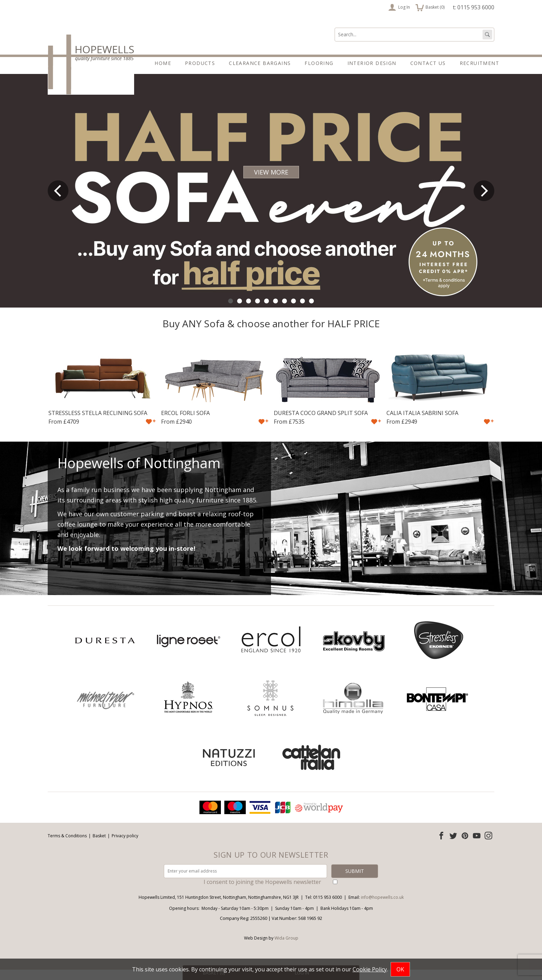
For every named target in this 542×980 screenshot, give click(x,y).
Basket (99, 846)
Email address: (0, 809)
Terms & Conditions (67, 846)
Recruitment (479, 63)
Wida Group (286, 948)
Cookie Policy (370, 969)
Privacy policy (125, 846)
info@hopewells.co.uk (382, 908)
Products (200, 63)
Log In (399, 7)
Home (163, 63)
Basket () (430, 7)
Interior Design (372, 63)
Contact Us (428, 63)
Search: (335, 28)
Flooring (319, 63)
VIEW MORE (271, 182)
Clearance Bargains (260, 63)
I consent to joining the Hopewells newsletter (262, 892)
